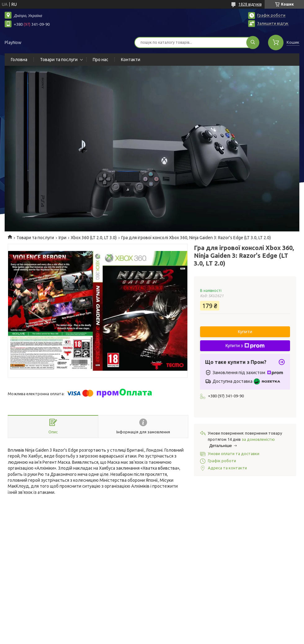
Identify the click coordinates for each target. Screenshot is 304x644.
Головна (19, 60)
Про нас (101, 60)
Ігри (63, 238)
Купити (245, 332)
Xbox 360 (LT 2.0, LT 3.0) (94, 238)
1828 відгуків (250, 4)
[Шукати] (253, 42)
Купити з (245, 346)
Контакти (131, 60)
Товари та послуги (59, 60)
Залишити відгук (273, 23)
